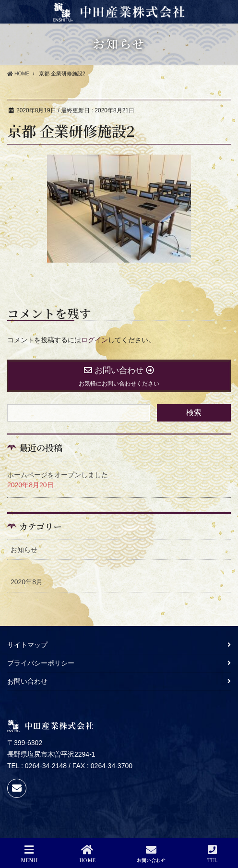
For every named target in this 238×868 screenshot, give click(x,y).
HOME (87, 854)
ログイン (95, 340)
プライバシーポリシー (41, 663)
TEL (212, 854)
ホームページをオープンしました (58, 475)
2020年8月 (27, 582)
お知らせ (24, 550)
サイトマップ (27, 645)
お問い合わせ (27, 681)
